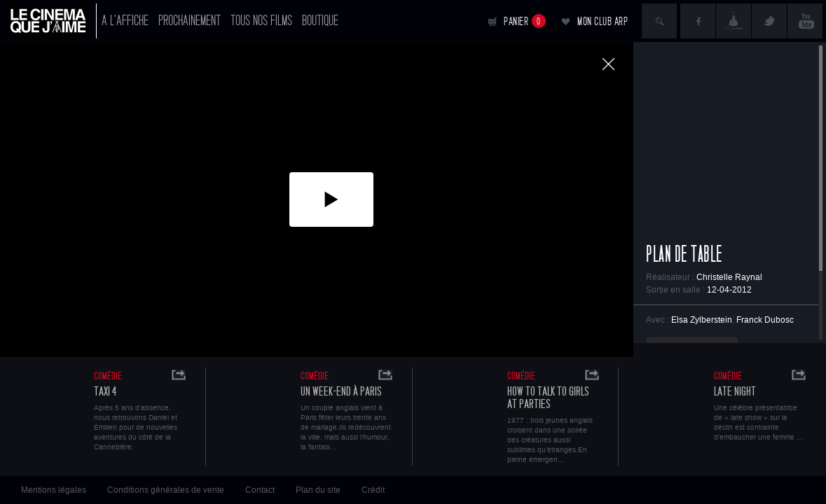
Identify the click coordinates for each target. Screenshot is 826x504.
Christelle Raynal (729, 277)
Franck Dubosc (765, 320)
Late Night (735, 392)
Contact (260, 490)
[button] (331, 199)
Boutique (320, 21)
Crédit (373, 490)
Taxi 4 (105, 392)
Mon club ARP (603, 21)
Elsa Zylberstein (702, 320)
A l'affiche (125, 21)
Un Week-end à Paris (341, 392)
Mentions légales (54, 490)
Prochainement (190, 21)
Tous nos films (261, 21)
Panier (525, 21)
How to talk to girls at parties (548, 398)
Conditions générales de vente (166, 490)
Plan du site (318, 490)
